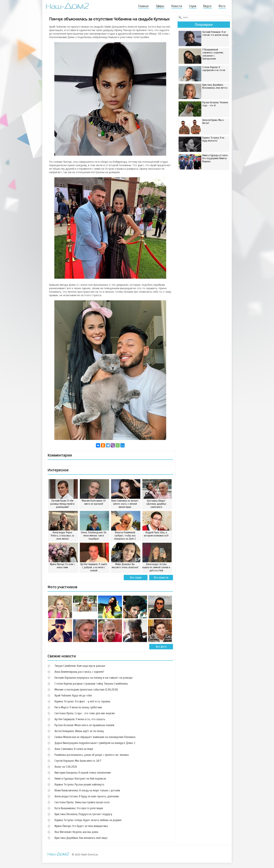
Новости (177, 6)
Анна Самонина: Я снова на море (74, 749)
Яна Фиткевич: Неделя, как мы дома (76, 832)
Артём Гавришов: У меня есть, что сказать (80, 719)
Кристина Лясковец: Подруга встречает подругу (83, 814)
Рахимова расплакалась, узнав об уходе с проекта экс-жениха (92, 755)
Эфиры (160, 6)
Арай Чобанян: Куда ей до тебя (73, 695)
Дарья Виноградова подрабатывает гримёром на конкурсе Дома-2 (95, 743)
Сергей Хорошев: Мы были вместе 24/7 (78, 761)
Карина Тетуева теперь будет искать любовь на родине (88, 820)
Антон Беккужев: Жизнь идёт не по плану (79, 731)
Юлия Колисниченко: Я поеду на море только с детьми (87, 790)
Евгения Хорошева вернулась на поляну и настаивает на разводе (94, 678)
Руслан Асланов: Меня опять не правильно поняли (84, 725)
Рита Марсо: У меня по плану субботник (78, 707)
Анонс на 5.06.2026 (66, 767)
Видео (207, 6)
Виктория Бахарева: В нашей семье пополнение (83, 773)
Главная (143, 6)
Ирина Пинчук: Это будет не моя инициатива (81, 826)
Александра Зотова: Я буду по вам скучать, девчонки (87, 796)
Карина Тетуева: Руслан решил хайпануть (79, 784)
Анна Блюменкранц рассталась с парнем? (79, 672)
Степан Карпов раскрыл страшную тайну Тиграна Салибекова (91, 684)
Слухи (193, 6)
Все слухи (136, 578)
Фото (222, 6)
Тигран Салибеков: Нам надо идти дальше (80, 666)
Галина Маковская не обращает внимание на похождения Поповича (95, 737)
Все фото (161, 647)
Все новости (161, 578)
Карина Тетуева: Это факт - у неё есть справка (82, 701)
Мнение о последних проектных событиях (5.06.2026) (86, 690)
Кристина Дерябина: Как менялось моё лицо (81, 838)
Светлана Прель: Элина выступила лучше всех (82, 802)
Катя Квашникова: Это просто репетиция (79, 808)
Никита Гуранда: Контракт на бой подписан (80, 779)
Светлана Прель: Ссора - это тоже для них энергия (85, 713)
